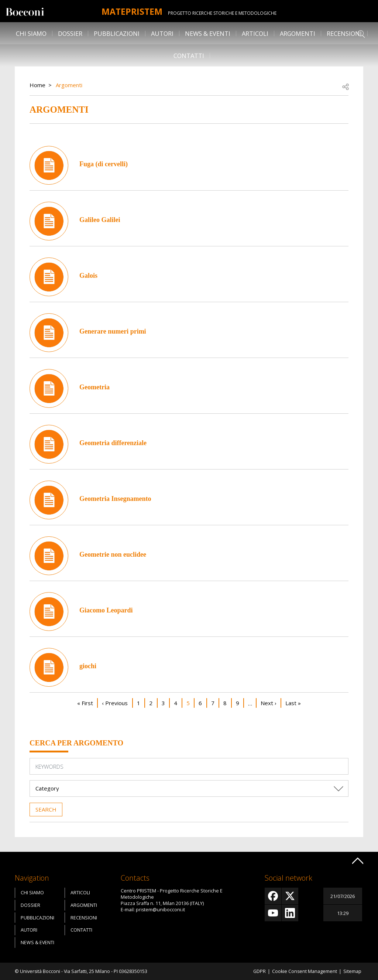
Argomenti (298, 33)
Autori (162, 33)
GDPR (260, 971)
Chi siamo (31, 33)
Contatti (189, 56)
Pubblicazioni (117, 33)
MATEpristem (132, 11)
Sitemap (352, 971)
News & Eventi (208, 33)
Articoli (255, 33)
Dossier (70, 33)
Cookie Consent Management (305, 971)
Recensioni (344, 33)
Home (37, 85)
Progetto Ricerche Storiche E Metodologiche (225, 13)
